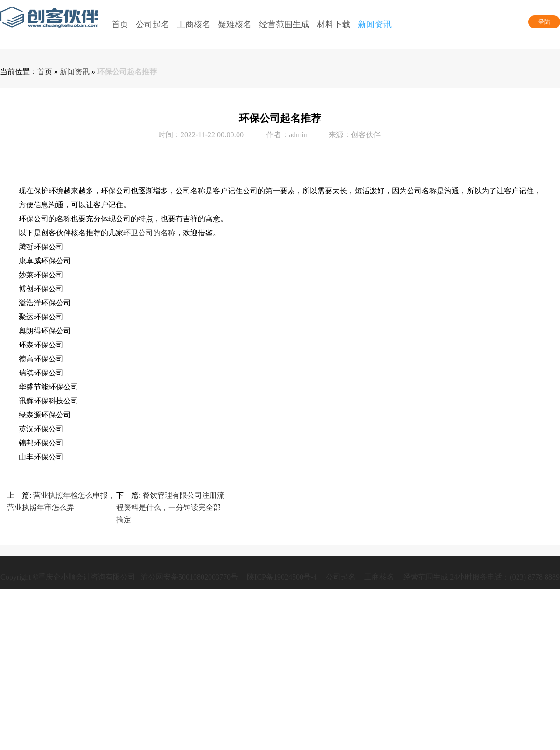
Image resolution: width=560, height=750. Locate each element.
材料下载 (334, 24)
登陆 (544, 22)
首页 (120, 24)
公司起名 (341, 577)
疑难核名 (235, 24)
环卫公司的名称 (149, 233)
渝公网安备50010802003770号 (189, 577)
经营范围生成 (284, 24)
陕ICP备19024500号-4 (282, 577)
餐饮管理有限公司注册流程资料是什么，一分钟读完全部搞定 (170, 507)
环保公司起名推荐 (127, 72)
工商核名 (379, 577)
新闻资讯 (375, 24)
